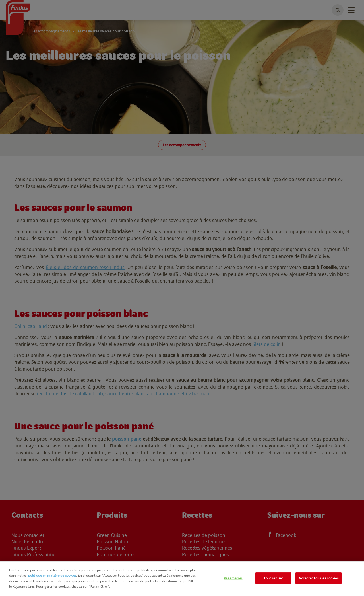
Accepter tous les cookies (318, 578)
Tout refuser (273, 578)
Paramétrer (233, 578)
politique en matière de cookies (52, 575)
